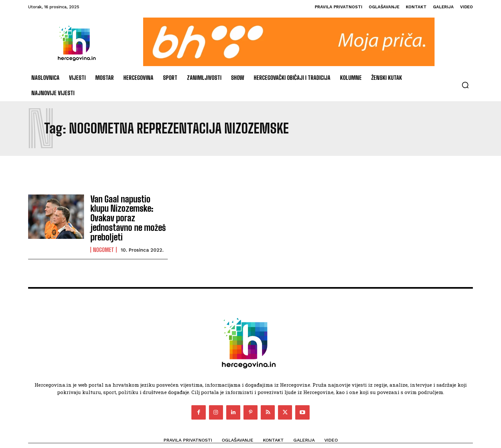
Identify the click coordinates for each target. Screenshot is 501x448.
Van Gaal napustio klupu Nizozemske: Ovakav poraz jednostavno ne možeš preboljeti (127, 211)
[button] (465, 85)
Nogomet (104, 236)
